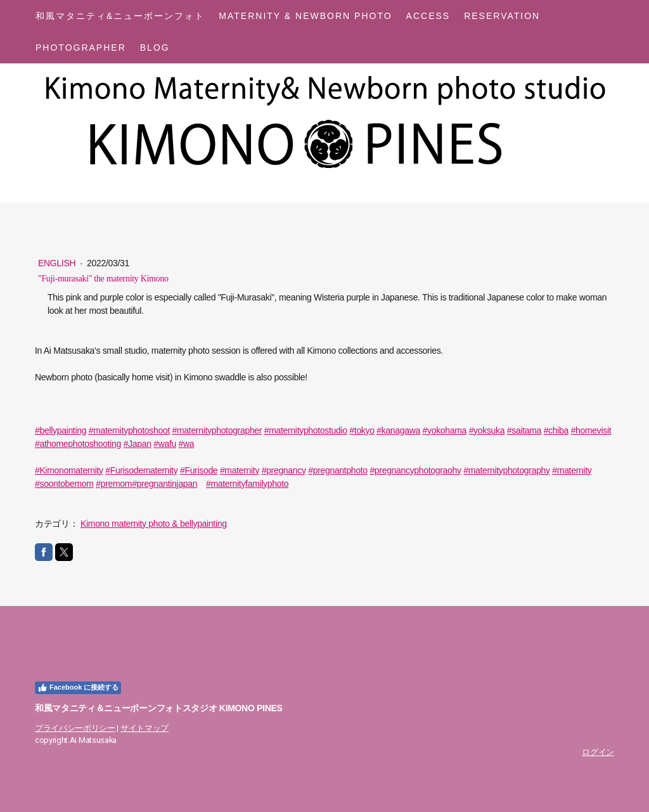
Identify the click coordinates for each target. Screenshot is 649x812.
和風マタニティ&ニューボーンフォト (120, 16)
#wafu (165, 444)
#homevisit (591, 430)
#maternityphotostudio (306, 430)
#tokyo (362, 430)
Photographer (81, 48)
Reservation (502, 16)
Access (428, 16)
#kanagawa (398, 430)
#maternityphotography (506, 470)
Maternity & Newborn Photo (305, 16)
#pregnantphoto (338, 470)
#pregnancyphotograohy (415, 470)
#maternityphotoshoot (129, 430)
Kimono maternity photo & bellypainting (154, 524)
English (58, 263)
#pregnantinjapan (164, 484)
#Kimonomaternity (69, 470)
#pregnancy (284, 470)
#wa (187, 444)
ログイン (598, 752)
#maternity (240, 470)
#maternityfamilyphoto (247, 484)
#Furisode (199, 470)
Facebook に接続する (78, 688)
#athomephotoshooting (78, 444)
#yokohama (445, 430)
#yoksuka (487, 430)
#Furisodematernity (141, 470)
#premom (114, 484)
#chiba (556, 430)
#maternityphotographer (217, 430)
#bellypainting (61, 430)
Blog (155, 48)
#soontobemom (64, 484)
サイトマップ (145, 728)
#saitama (524, 430)
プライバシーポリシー (75, 728)
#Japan (138, 444)
